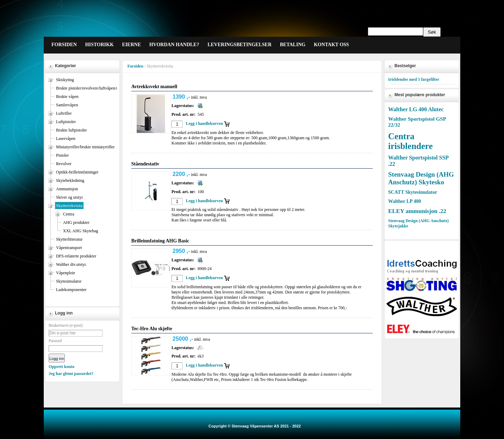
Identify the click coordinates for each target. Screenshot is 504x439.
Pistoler (62, 155)
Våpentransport (69, 248)
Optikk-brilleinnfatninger (77, 172)
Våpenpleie (66, 273)
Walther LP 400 (405, 201)
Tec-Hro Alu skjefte (152, 329)
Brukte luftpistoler (71, 130)
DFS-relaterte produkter (76, 256)
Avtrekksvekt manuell (154, 87)
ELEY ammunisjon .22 (417, 211)
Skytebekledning (70, 180)
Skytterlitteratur (69, 239)
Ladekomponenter (71, 290)
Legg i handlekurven (204, 123)
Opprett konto (61, 367)
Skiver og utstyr (69, 197)
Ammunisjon (67, 189)
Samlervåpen (67, 105)
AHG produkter (76, 222)
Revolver (64, 164)
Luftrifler (64, 113)
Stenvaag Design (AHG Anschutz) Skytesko (421, 178)
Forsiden (135, 66)
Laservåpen (66, 139)
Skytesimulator (69, 281)
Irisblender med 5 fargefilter (414, 79)
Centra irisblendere (410, 141)
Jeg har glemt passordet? (71, 374)
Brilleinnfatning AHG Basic (160, 241)
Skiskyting (65, 80)
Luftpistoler (66, 122)
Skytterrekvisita (69, 206)
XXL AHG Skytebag (80, 231)
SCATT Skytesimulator (413, 192)
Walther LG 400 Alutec (416, 109)
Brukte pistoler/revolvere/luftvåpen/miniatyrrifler (97, 88)
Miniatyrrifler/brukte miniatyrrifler (85, 147)
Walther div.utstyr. (71, 264)
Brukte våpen (67, 97)
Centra (69, 214)
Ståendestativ (145, 164)
